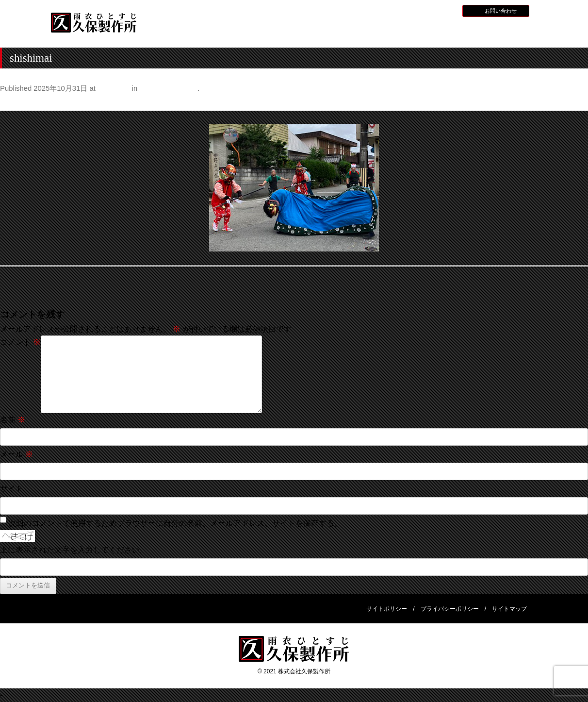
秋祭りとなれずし (168, 88)
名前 (13, 420)
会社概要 (504, 31)
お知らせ (390, 10)
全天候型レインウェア (374, 32)
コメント (20, 342)
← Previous (20, 103)
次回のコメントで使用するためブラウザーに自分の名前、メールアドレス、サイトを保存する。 (175, 523)
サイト (12, 489)
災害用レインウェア (439, 32)
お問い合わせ (501, 11)
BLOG (444, 10)
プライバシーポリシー (450, 609)
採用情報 (418, 10)
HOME (179, 31)
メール (16, 454)
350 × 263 (114, 88)
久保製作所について (244, 32)
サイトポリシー (387, 609)
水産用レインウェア (309, 32)
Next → (575, 103)
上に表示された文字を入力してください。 (74, 550)
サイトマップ (509, 609)
